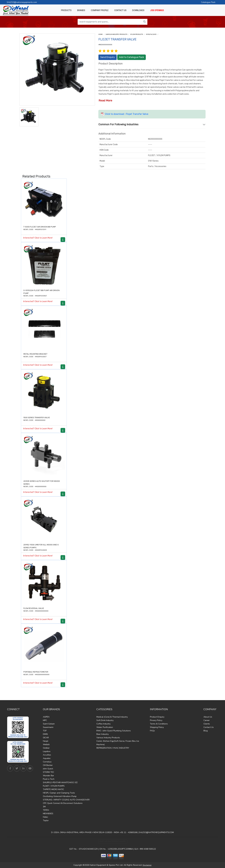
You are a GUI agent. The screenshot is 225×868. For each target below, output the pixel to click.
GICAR (46, 738)
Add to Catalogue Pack (132, 57)
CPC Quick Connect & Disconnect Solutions (63, 803)
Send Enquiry (108, 57)
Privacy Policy (156, 720)
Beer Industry (103, 734)
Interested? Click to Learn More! (38, 238)
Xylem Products (137, 34)
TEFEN (46, 810)
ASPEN (46, 717)
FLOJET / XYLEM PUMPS (54, 786)
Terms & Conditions (159, 724)
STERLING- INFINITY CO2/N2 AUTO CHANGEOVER (66, 800)
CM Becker (48, 765)
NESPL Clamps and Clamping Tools (59, 793)
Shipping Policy (157, 727)
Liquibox (47, 751)
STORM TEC (49, 772)
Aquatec (47, 758)
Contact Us (209, 727)
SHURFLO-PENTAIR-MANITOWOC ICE (60, 782)
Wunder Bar (48, 776)
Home (101, 34)
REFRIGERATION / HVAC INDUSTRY (113, 748)
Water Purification (105, 727)
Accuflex (47, 755)
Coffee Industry (103, 724)
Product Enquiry (157, 717)
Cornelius (47, 762)
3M (44, 807)
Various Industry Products (116, 34)
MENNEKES (48, 814)
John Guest (48, 769)
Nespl (46, 741)
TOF (45, 731)
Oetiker (46, 748)
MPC (45, 720)
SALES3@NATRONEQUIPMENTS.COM (156, 832)
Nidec (45, 817)
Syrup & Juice (151, 34)
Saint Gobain (49, 724)
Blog (206, 731)
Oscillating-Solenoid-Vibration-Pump (60, 796)
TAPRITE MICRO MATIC (53, 789)
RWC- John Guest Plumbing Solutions (114, 731)
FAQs (152, 731)
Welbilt (46, 745)
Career (207, 720)
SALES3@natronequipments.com (22, 2)
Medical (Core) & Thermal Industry (112, 717)
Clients (207, 724)
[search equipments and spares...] (110, 22)
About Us (208, 717)
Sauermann (48, 727)
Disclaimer (147, 865)
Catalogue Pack (208, 2)
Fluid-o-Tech (49, 779)
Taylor (46, 820)
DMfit (45, 734)
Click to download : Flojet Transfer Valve (125, 114)
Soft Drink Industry (105, 720)
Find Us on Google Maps (113, 841)
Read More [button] (105, 100)
